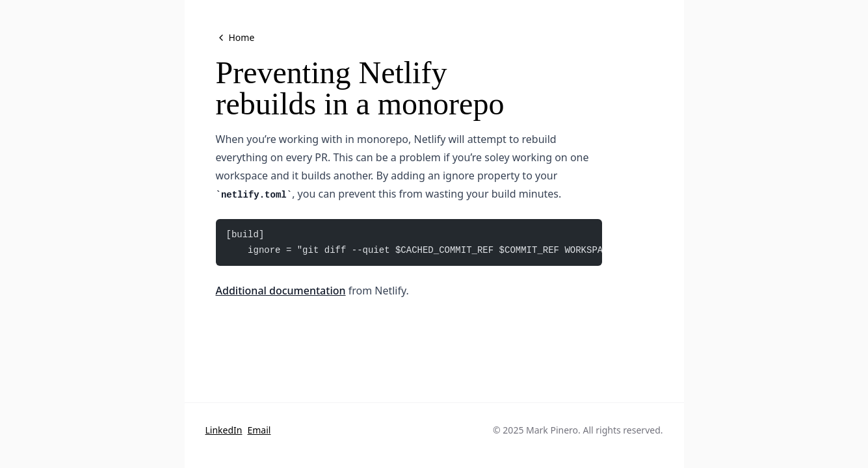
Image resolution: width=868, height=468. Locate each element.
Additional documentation (281, 291)
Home (235, 38)
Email (259, 430)
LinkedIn (224, 430)
